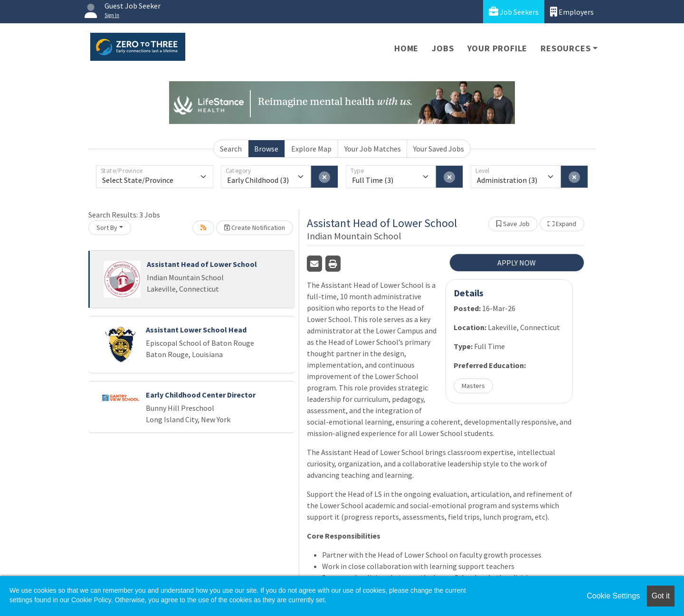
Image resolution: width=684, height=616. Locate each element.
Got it (661, 596)
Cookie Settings (613, 596)
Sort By (107, 227)
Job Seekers (514, 12)
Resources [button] (565, 48)
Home (406, 48)
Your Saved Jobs (439, 149)
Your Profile (498, 48)
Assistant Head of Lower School (202, 264)
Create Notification (255, 227)
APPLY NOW (517, 263)
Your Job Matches (373, 149)
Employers (572, 12)
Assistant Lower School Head (196, 330)
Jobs (443, 48)
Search (231, 149)
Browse (266, 149)
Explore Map (311, 149)
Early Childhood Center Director (201, 395)
